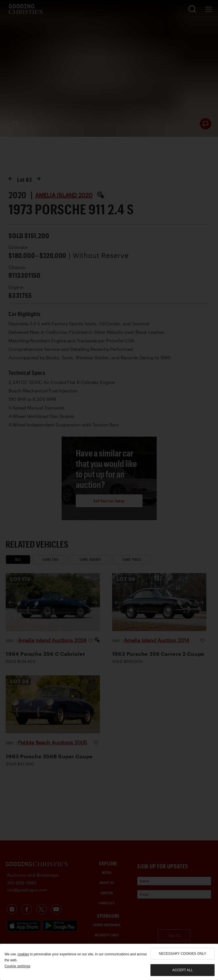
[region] (109, 962)
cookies (23, 954)
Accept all (183, 970)
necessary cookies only (183, 954)
